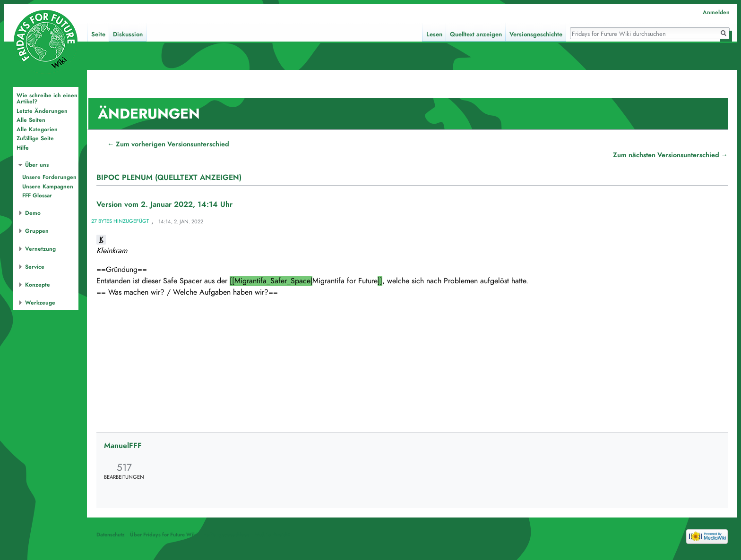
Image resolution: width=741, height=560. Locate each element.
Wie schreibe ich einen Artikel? (47, 99)
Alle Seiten (31, 120)
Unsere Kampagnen (48, 187)
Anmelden (716, 12)
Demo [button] (33, 213)
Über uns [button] (37, 165)
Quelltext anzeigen (476, 34)
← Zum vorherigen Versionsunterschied (168, 144)
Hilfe (23, 148)
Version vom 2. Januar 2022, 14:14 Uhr (164, 204)
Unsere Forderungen (49, 177)
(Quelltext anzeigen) (198, 178)
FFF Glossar (37, 195)
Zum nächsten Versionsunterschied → (670, 155)
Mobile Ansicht (272, 535)
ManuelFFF (123, 446)
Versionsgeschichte (536, 34)
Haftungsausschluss (226, 535)
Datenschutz (111, 535)
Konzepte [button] (38, 285)
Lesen (434, 34)
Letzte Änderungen (42, 111)
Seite (98, 34)
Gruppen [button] (37, 231)
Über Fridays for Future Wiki (164, 535)
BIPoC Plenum (125, 178)
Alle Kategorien (37, 129)
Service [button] (35, 267)
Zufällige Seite (35, 138)
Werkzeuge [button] (40, 303)
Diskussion (128, 34)
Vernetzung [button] (40, 249)
